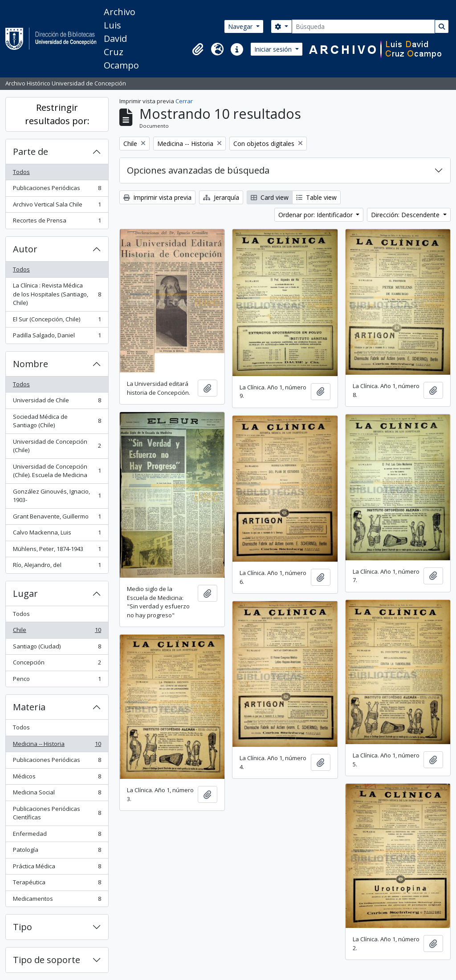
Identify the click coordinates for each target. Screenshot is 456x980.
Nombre (31, 364)
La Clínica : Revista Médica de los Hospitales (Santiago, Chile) (57, 294)
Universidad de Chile (57, 402)
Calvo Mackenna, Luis (57, 534)
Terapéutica (57, 884)
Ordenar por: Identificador (316, 215)
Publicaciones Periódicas (57, 190)
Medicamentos (57, 901)
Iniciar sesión (274, 49)
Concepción (57, 664)
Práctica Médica (57, 868)
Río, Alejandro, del (57, 567)
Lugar (25, 593)
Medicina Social (57, 794)
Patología (57, 852)
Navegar (241, 26)
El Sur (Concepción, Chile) (57, 321)
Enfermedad (57, 836)
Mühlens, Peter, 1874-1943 (57, 551)
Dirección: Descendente (406, 215)
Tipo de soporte (47, 960)
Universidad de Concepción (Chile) (57, 446)
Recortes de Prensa (57, 222)
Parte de (31, 152)
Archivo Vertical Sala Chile (57, 206)
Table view (316, 197)
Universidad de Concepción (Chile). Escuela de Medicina (57, 471)
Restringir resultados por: (57, 114)
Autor (25, 249)
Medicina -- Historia (57, 746)
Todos (21, 172)
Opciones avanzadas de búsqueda (198, 170)
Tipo (22, 927)
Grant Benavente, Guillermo (57, 518)
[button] (198, 49)
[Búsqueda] (363, 26)
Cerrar (184, 101)
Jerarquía (221, 197)
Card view (270, 197)
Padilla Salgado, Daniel (57, 337)
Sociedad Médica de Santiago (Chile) (57, 421)
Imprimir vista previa (157, 197)
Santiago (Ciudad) (57, 648)
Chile (57, 632)
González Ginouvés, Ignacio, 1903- (57, 496)
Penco (57, 681)
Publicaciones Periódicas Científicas (57, 813)
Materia (29, 707)
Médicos (57, 778)
